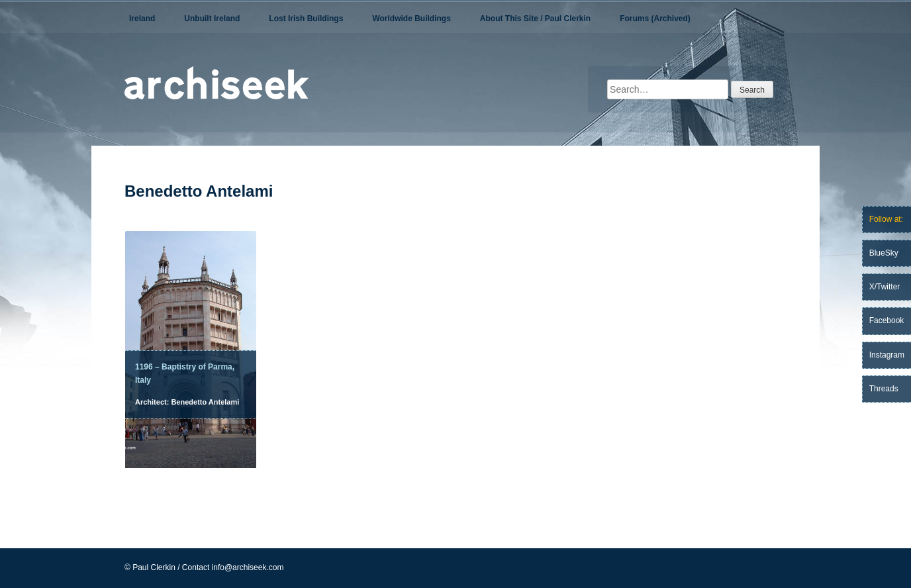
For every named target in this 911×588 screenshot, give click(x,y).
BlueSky (884, 253)
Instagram (887, 355)
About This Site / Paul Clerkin (535, 19)
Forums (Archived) (655, 19)
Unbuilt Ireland (212, 19)
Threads (884, 389)
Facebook (887, 320)
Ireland (142, 19)
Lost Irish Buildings (306, 19)
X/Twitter (885, 287)
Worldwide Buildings (411, 19)
